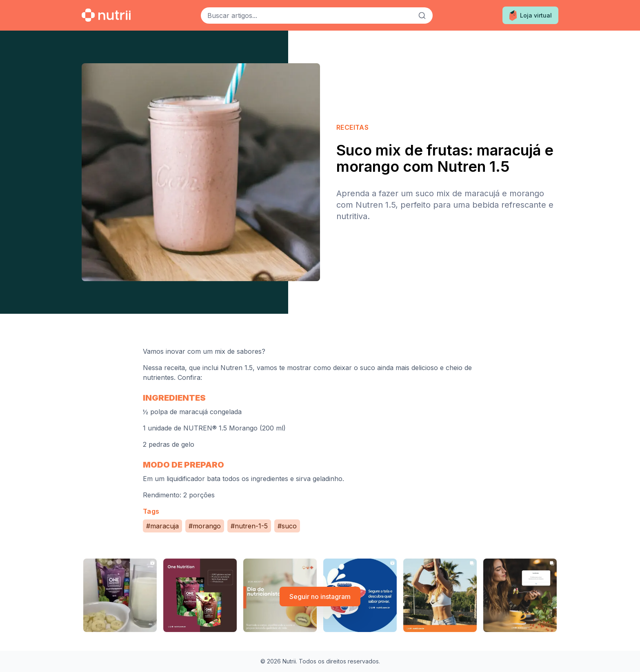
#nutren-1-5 (249, 526)
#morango (205, 526)
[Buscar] (422, 16)
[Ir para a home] (106, 15)
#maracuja (162, 526)
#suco (287, 526)
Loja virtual (530, 15)
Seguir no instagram (320, 597)
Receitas (352, 127)
